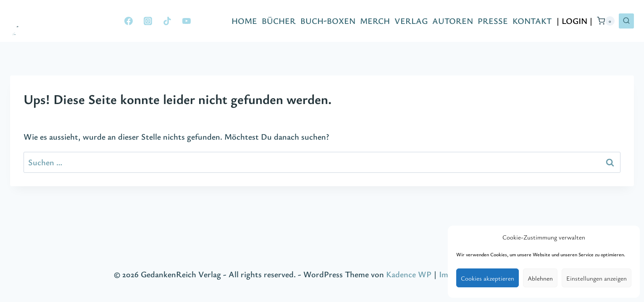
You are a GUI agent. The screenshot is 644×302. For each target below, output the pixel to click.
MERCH (375, 21)
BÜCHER (279, 21)
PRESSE (493, 21)
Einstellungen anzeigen (597, 278)
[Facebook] (129, 21)
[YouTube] (187, 21)
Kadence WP (409, 274)
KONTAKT (532, 21)
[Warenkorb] (606, 21)
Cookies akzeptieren (488, 278)
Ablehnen (540, 278)
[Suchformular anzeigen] (626, 21)
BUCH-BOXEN (328, 21)
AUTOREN (453, 21)
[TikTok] (167, 21)
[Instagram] (148, 21)
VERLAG (411, 21)
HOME (244, 21)
